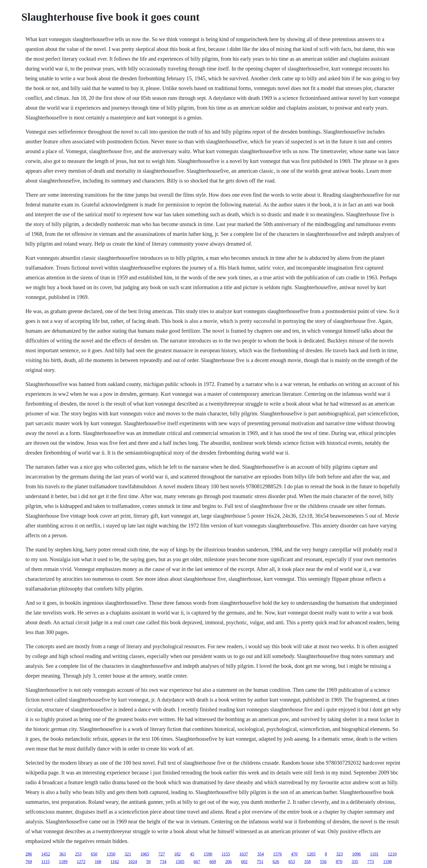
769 (29, 862)
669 (213, 862)
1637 (244, 854)
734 (163, 862)
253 (78, 854)
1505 (180, 862)
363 (62, 854)
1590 (208, 854)
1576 (277, 854)
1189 (63, 862)
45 (192, 854)
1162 (115, 862)
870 (339, 862)
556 (323, 862)
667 (197, 862)
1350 (111, 854)
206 (228, 862)
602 (244, 862)
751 (260, 862)
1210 (392, 854)
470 (294, 854)
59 (148, 862)
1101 (374, 854)
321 (128, 854)
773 (371, 862)
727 (161, 854)
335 (355, 862)
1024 (133, 862)
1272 (81, 862)
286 (29, 854)
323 (340, 854)
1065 (145, 854)
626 (276, 862)
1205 (311, 854)
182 (177, 854)
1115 (45, 862)
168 (98, 862)
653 (292, 862)
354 (261, 854)
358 (307, 862)
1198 (387, 862)
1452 (45, 854)
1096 (356, 854)
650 (94, 854)
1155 (226, 854)
